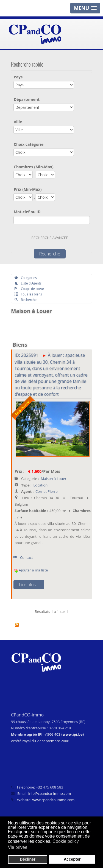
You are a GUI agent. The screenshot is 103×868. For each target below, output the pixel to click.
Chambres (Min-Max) (34, 167)
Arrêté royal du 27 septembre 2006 (40, 741)
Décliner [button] (28, 859)
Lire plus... (29, 585)
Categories (26, 278)
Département (27, 99)
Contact (23, 557)
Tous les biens (28, 294)
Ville (18, 122)
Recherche (26, 300)
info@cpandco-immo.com (50, 793)
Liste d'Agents (28, 283)
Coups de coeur (29, 289)
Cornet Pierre (47, 491)
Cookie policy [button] (66, 841)
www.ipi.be (73, 734)
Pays (18, 77)
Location (41, 485)
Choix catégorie (29, 144)
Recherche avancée (50, 238)
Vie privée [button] (18, 847)
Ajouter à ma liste (31, 570)
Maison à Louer (54, 479)
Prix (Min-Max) (28, 189)
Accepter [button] (72, 859)
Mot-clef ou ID (27, 212)
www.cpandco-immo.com (53, 800)
